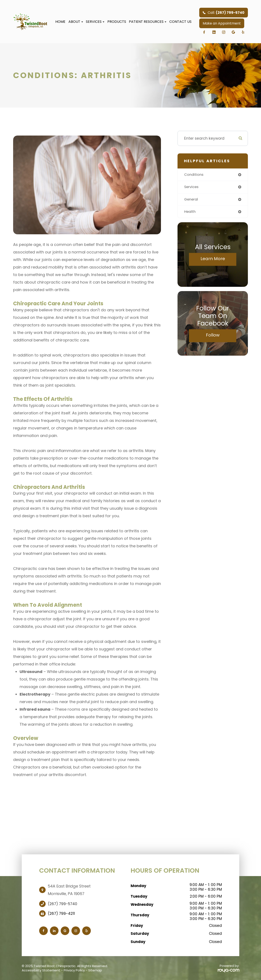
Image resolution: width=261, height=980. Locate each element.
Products (117, 22)
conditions (194, 175)
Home (60, 22)
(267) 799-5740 (63, 904)
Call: (224, 13)
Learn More (213, 260)
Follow (213, 336)
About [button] (76, 22)
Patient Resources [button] (148, 22)
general (192, 200)
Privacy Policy (74, 970)
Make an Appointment (222, 23)
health (190, 213)
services (192, 187)
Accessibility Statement (41, 970)
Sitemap (95, 970)
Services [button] (95, 22)
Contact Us (180, 22)
